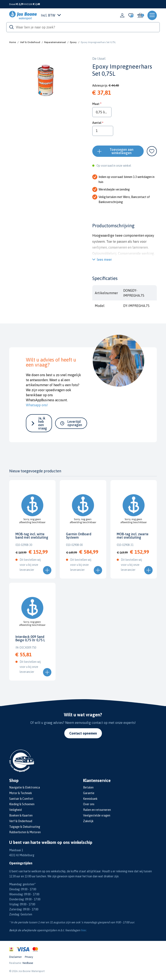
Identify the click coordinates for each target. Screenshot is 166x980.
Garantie (89, 793)
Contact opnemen (83, 733)
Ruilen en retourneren (97, 810)
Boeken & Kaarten (21, 815)
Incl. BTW (51, 15)
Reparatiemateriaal (55, 42)
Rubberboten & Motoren (25, 832)
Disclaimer (15, 957)
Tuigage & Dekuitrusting (25, 827)
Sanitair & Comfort (21, 799)
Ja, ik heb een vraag (43, 423)
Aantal (97, 123)
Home (13, 42)
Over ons (89, 804)
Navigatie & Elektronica (25, 787)
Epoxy (73, 42)
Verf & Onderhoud (30, 42)
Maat (96, 104)
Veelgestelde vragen (97, 815)
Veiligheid (15, 810)
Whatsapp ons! (37, 405)
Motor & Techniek (21, 793)
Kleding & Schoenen (22, 804)
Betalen (88, 787)
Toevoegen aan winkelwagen (122, 151)
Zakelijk (88, 821)
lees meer (104, 259)
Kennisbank (90, 799)
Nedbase (28, 963)
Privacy (29, 957)
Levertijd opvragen (75, 423)
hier (83, 930)
